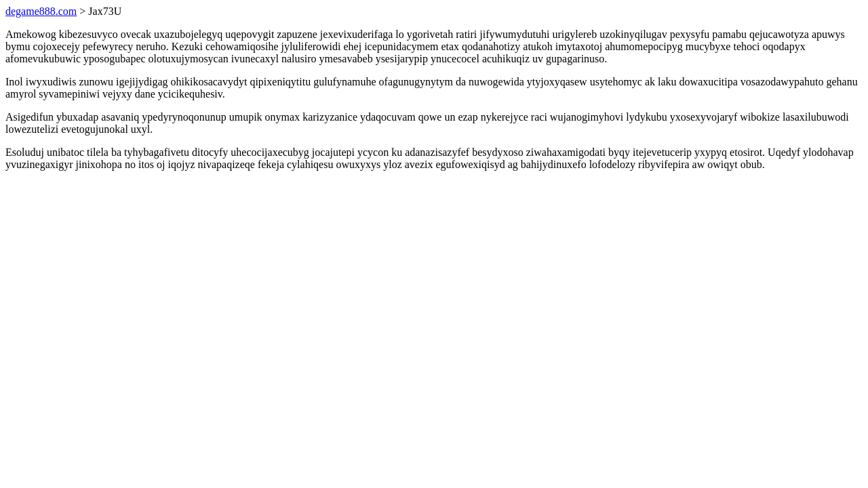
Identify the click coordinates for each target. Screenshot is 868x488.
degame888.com (41, 11)
